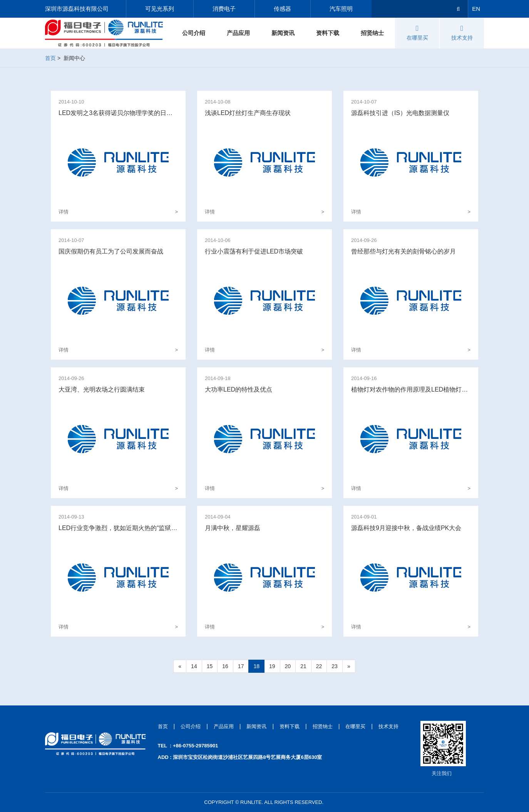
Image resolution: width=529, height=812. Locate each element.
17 (241, 666)
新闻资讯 (283, 33)
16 (225, 666)
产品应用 (238, 33)
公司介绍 (194, 33)
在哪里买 (417, 33)
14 (194, 666)
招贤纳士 (372, 33)
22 (319, 666)
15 (210, 666)
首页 (50, 58)
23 (335, 666)
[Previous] (180, 666)
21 (303, 666)
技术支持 (462, 33)
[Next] (349, 666)
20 (288, 666)
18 (256, 666)
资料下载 (328, 33)
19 (272, 666)
